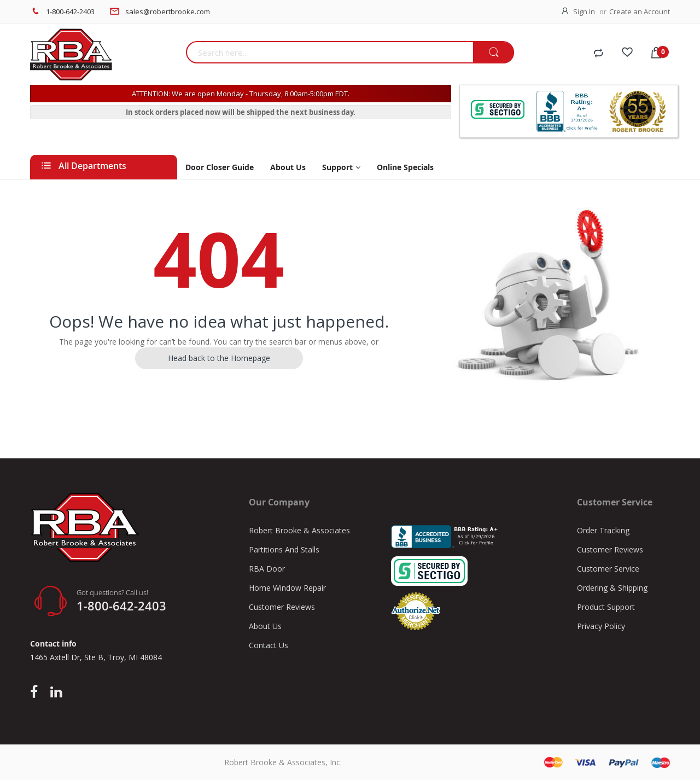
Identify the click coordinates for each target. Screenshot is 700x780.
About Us (265, 626)
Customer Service (608, 569)
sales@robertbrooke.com (168, 11)
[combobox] (329, 52)
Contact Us (269, 645)
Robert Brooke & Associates (299, 530)
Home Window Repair (287, 588)
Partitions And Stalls (284, 549)
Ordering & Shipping (612, 588)
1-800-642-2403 (70, 11)
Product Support (606, 607)
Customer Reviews (282, 607)
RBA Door (267, 569)
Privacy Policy (601, 626)
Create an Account (640, 11)
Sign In (584, 11)
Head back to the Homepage (219, 358)
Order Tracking (603, 530)
